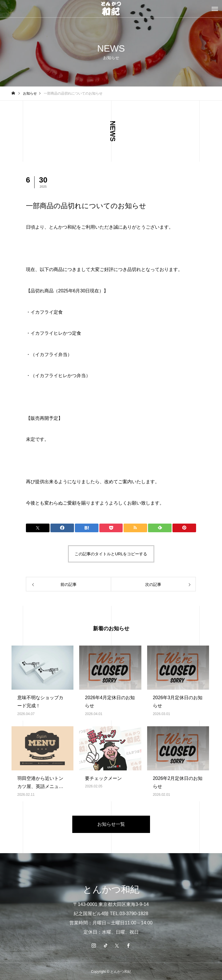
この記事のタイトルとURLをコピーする (111, 554)
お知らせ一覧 (111, 824)
